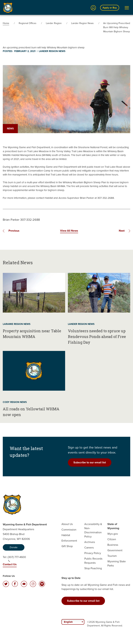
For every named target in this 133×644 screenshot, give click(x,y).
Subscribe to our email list (90, 462)
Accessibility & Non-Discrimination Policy (93, 530)
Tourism (112, 556)
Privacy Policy (93, 553)
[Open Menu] (127, 8)
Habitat (66, 535)
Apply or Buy (110, 8)
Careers (89, 548)
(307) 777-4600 (17, 559)
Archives (90, 542)
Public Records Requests (93, 561)
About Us (67, 524)
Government (115, 550)
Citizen (112, 539)
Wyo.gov (113, 534)
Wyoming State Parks (117, 563)
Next (122, 231)
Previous (14, 231)
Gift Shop (67, 546)
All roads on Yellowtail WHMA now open (31, 412)
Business (113, 545)
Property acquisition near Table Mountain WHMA (32, 334)
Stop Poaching (93, 568)
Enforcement (69, 541)
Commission (69, 530)
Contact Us (10, 564)
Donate (14, 547)
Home (6, 23)
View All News (69, 231)
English (68, 622)
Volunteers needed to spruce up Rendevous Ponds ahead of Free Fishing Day (97, 337)
